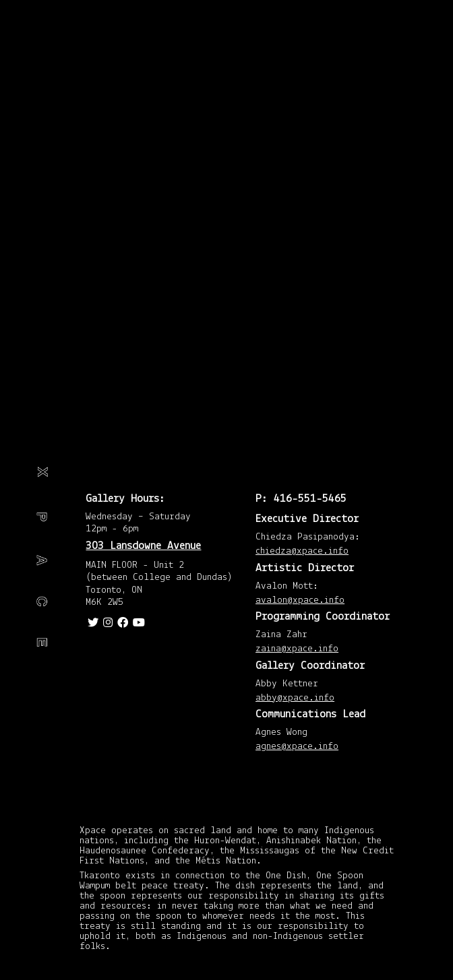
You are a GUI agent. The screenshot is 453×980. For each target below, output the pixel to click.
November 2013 (419, 620)
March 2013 (422, 779)
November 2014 (419, 374)
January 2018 (415, 108)
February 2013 (417, 803)
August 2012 (423, 966)
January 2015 (415, 318)
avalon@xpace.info (300, 601)
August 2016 (423, 131)
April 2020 (419, 16)
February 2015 (417, 290)
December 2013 (419, 592)
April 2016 (419, 152)
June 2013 (419, 719)
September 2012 (420, 942)
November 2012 (419, 886)
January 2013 (415, 830)
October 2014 (415, 401)
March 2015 (422, 267)
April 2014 (419, 493)
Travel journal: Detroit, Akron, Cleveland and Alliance (75, 169)
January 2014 (415, 564)
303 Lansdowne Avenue (143, 546)
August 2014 (423, 453)
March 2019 (422, 56)
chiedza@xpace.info (302, 552)
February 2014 (417, 537)
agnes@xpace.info (297, 747)
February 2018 (417, 80)
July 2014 (418, 473)
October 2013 (415, 648)
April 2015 (419, 247)
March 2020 (422, 36)
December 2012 (419, 859)
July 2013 (418, 700)
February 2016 (417, 175)
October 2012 (415, 914)
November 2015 (419, 203)
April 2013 (419, 759)
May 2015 (418, 227)
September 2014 (420, 430)
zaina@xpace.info (297, 650)
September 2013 (420, 676)
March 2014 (422, 513)
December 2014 (419, 346)
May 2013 (418, 740)
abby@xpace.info (295, 699)
